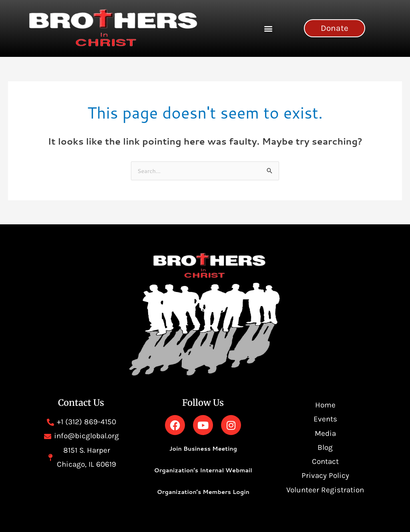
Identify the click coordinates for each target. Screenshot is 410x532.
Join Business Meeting (203, 448)
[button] (268, 28)
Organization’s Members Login (203, 492)
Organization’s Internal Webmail (203, 470)
